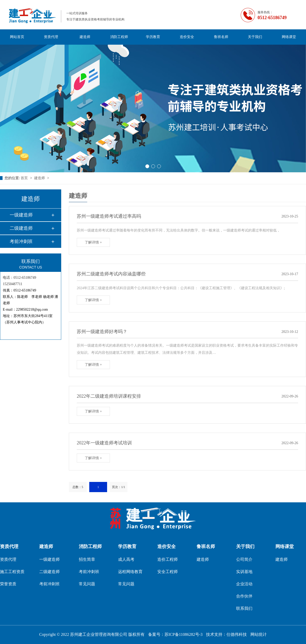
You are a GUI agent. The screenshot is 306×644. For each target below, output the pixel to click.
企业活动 (244, 584)
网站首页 (17, 37)
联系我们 (244, 608)
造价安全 (187, 37)
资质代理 (51, 37)
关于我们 (255, 37)
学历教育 (153, 37)
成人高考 (126, 559)
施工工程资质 (12, 572)
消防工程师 (119, 37)
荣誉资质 (8, 584)
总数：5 (78, 487)
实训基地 (244, 572)
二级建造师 (21, 228)
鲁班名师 (221, 37)
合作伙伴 (244, 596)
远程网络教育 (130, 572)
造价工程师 (168, 559)
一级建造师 (21, 215)
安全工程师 (168, 572)
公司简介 (244, 559)
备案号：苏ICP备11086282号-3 (175, 634)
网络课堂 (289, 37)
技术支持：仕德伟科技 (226, 634)
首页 (25, 178)
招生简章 (87, 559)
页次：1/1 (118, 487)
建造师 (85, 37)
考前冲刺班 (21, 241)
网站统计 (259, 634)
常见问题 (87, 584)
